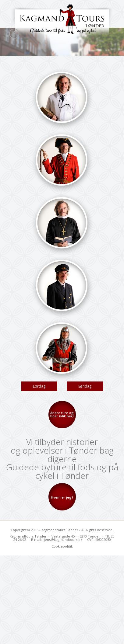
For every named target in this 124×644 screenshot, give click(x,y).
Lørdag (39, 386)
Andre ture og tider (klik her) (62, 414)
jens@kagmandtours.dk (63, 540)
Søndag (85, 386)
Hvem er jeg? (62, 497)
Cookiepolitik (62, 546)
